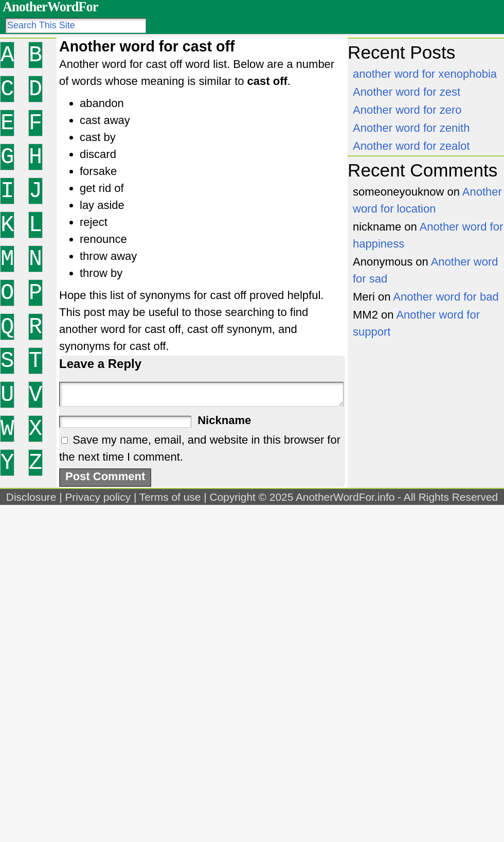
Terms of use (170, 497)
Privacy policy (98, 497)
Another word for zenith (411, 128)
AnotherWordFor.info (345, 497)
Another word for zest (407, 92)
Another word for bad (446, 297)
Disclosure (31, 497)
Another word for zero (407, 110)
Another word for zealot (411, 146)
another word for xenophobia (425, 74)
